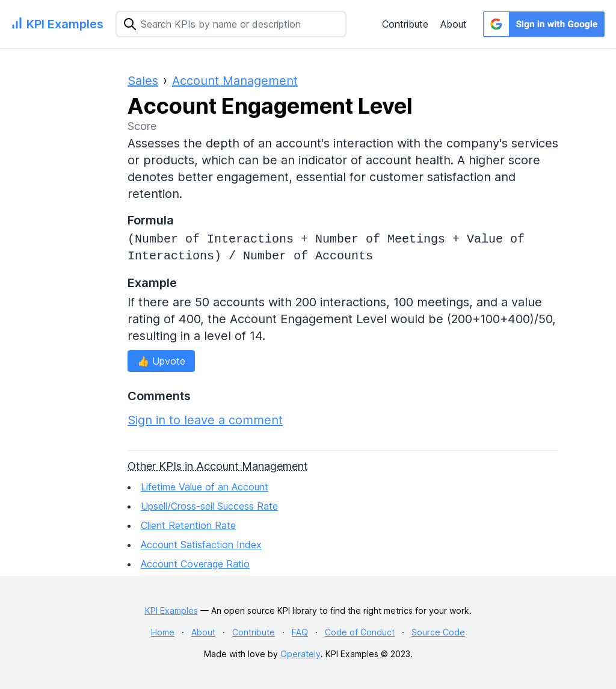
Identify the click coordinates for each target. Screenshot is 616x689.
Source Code (438, 632)
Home (163, 632)
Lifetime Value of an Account (205, 487)
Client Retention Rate (188, 525)
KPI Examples (171, 610)
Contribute (405, 24)
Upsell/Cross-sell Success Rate (209, 506)
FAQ (300, 632)
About (454, 24)
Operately (300, 654)
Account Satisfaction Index (201, 545)
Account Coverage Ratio (195, 564)
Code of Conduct (360, 632)
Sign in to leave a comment (205, 420)
